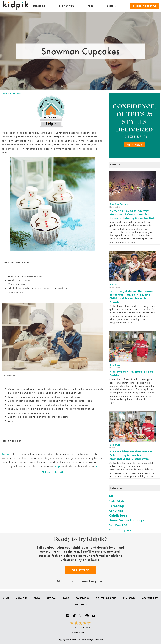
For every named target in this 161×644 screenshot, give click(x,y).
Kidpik (6, 454)
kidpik (58, 466)
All (111, 496)
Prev (46, 472)
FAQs (91, 6)
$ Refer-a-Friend (106, 598)
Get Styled (80, 570)
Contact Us (83, 598)
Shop (6, 598)
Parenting (116, 506)
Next (58, 472)
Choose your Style (145, 6)
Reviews (52, 598)
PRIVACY (85, 633)
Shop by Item (66, 6)
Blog (37, 598)
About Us (22, 598)
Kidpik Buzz (118, 515)
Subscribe (39, 6)
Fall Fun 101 (118, 525)
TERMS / (76, 633)
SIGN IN (112, 6)
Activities (116, 511)
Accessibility (150, 598)
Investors (129, 598)
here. (98, 466)
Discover (80, 605)
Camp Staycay (120, 530)
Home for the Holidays (13, 93)
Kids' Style (117, 501)
